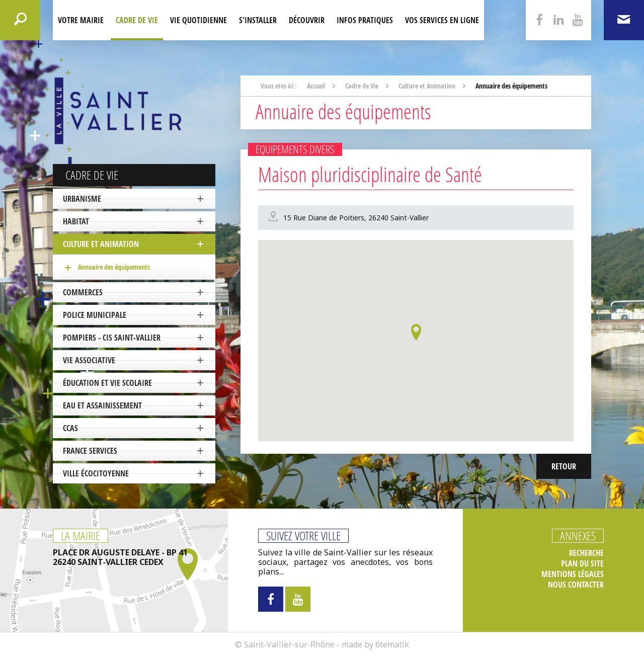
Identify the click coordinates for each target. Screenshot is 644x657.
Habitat (76, 221)
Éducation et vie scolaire (107, 383)
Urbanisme (82, 199)
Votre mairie (81, 20)
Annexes (578, 536)
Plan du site (582, 564)
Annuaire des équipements (114, 267)
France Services (90, 451)
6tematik (392, 644)
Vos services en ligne (442, 20)
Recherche (586, 553)
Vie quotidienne (198, 20)
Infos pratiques (365, 20)
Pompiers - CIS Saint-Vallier (112, 338)
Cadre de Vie (137, 20)
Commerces (83, 292)
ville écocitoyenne (96, 473)
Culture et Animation (101, 244)
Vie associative (89, 360)
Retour (564, 466)
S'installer (258, 20)
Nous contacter (576, 585)
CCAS (70, 428)
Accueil (316, 86)
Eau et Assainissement (102, 405)
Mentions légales (573, 574)
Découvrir (307, 20)
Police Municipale (95, 315)
